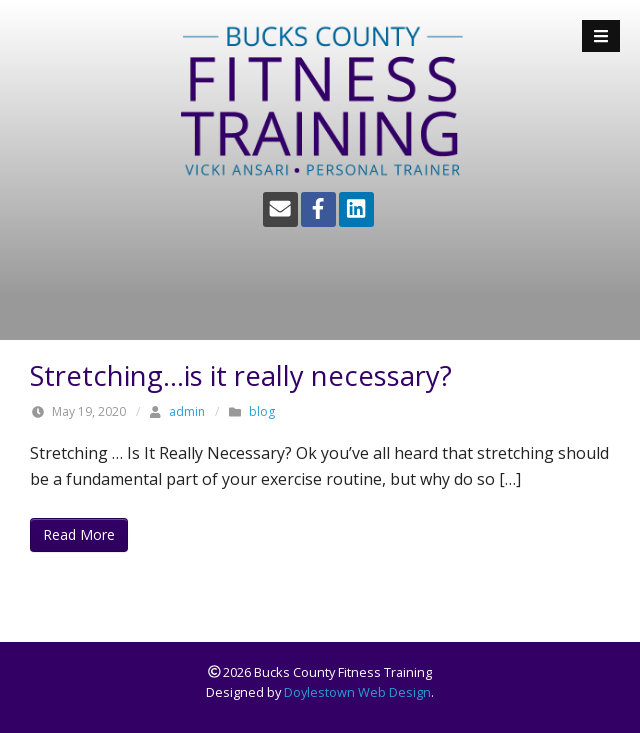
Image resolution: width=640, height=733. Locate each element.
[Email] (280, 209)
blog (262, 411)
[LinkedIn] (356, 209)
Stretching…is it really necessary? (241, 375)
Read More (79, 534)
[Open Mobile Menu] (601, 36)
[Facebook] (318, 209)
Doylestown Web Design (357, 692)
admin (187, 411)
